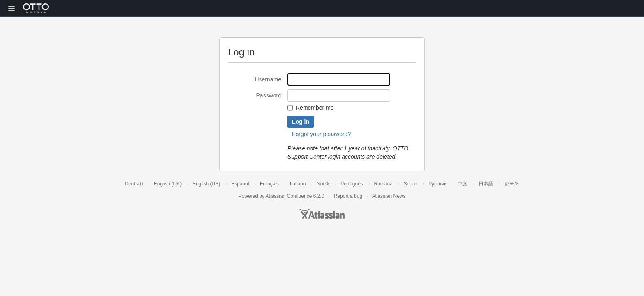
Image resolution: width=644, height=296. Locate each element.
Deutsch (134, 184)
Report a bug (348, 196)
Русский (438, 184)
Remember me (315, 108)
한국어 (512, 184)
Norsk (323, 184)
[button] (11, 8)
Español (240, 184)
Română (383, 184)
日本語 (486, 184)
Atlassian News (389, 196)
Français (269, 184)
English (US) (206, 184)
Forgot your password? (321, 134)
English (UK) (168, 184)
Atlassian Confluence (289, 196)
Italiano (298, 184)
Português (352, 184)
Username (268, 79)
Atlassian (322, 214)
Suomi (411, 184)
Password (269, 95)
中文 (462, 184)
